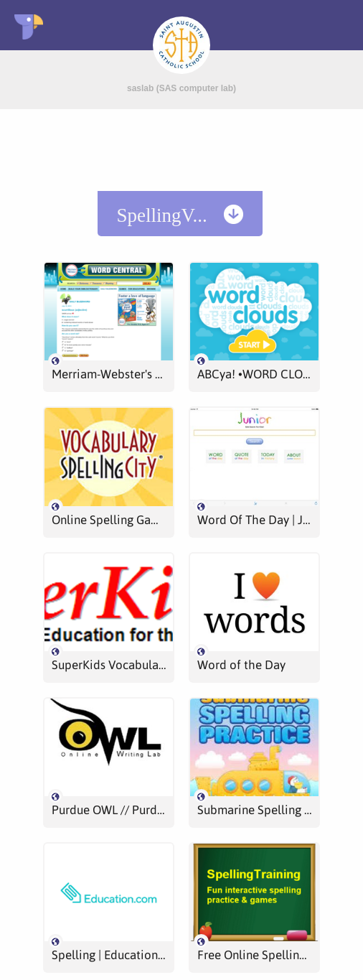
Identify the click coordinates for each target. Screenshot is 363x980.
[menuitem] (180, 214)
